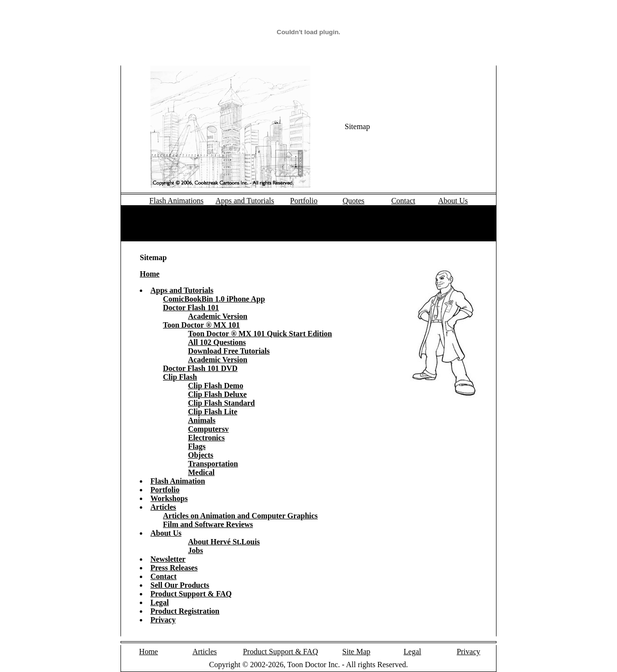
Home (149, 652)
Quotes (354, 201)
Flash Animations (176, 201)
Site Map (356, 652)
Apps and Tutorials (245, 201)
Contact (403, 201)
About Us (453, 201)
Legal (412, 652)
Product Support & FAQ (281, 652)
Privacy (468, 652)
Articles (205, 652)
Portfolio (304, 201)
